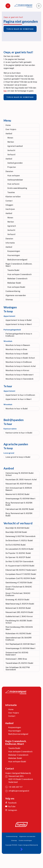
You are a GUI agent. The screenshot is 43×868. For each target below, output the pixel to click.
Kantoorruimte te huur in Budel (19, 433)
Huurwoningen (14, 255)
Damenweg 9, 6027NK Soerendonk (20, 536)
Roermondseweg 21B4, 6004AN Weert (19, 628)
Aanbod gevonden (15, 163)
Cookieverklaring (13, 291)
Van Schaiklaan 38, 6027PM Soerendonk (18, 669)
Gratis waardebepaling (17, 188)
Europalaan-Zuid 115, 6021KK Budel (20, 578)
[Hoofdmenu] (39, 6)
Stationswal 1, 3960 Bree (16, 659)
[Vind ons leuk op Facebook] (12, 803)
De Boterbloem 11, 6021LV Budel (19, 541)
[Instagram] (12, 810)
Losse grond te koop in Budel (18, 457)
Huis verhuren (13, 184)
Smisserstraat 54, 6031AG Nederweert (17, 654)
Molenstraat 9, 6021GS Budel (18, 608)
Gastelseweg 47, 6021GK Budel (19, 583)
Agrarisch (12, 226)
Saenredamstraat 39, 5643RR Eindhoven (19, 639)
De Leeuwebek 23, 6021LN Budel (19, 549)
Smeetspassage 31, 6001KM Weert (20, 648)
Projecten (12, 167)
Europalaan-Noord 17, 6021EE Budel (21, 574)
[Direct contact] (8, 6)
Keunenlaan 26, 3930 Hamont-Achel (21, 480)
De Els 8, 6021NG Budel (16, 545)
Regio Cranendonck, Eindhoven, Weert (19, 265)
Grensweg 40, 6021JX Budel (17, 600)
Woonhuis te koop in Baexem (18, 345)
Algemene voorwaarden (16, 295)
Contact (9, 201)
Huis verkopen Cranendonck (19, 274)
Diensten (9, 171)
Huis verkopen (14, 176)
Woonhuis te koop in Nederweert (19, 375)
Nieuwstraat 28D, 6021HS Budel (19, 612)
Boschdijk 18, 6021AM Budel (17, 528)
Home (8, 125)
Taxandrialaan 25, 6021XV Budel (19, 663)
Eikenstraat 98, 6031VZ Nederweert (21, 570)
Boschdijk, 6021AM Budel (16, 532)
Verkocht (11, 150)
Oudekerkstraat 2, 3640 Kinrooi (19, 616)
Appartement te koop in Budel (19, 320)
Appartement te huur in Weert (19, 399)
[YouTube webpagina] (12, 807)
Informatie (10, 243)
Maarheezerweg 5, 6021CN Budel (20, 604)
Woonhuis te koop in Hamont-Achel (21, 366)
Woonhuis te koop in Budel (17, 354)
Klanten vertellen (13, 197)
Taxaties (11, 192)
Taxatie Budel (13, 270)
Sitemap (9, 300)
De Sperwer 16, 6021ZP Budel (18, 557)
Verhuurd (11, 155)
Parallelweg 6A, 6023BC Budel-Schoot (19, 622)
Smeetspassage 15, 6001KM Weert (20, 499)
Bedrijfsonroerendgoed (17, 260)
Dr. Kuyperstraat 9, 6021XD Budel (20, 566)
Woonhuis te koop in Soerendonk (19, 379)
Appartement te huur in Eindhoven (20, 395)
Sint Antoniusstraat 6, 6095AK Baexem (19, 489)
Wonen (10, 138)
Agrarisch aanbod (15, 146)
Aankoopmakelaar (15, 180)
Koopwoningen (14, 251)
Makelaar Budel (14, 283)
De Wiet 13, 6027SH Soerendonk (19, 562)
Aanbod (9, 134)
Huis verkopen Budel (16, 287)
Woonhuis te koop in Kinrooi (17, 370)
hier (5, 91)
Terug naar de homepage (20, 29)
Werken (11, 142)
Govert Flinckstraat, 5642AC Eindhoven (18, 594)
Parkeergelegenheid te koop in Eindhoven (19, 335)
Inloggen (9, 205)
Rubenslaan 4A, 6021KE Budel (18, 634)
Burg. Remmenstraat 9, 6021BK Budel (19, 504)
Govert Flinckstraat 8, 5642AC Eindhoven (19, 588)
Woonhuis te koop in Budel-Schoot (20, 358)
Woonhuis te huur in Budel (17, 409)
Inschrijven (10, 209)
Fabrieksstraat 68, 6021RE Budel (20, 509)
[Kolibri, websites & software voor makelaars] (21, 849)
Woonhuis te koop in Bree (16, 349)
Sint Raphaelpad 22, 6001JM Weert (20, 644)
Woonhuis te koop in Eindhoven (19, 362)
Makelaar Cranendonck (17, 279)
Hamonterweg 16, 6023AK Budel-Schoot (20, 474)
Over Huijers (11, 129)
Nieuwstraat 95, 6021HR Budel (19, 484)
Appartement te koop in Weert (19, 324)
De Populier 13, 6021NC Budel (18, 553)
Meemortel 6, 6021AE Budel (17, 494)
